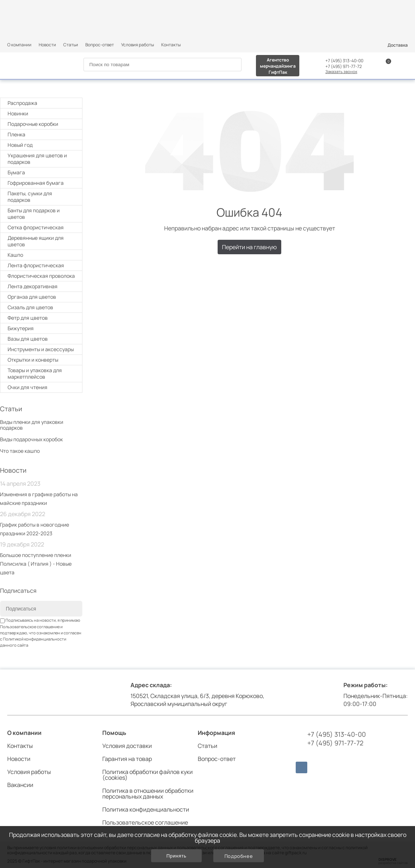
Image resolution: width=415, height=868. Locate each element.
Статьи (71, 45)
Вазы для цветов (28, 339)
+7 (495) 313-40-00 (344, 61)
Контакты (171, 45)
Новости (47, 45)
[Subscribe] (72, 609)
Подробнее (239, 856)
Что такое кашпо (20, 451)
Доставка (398, 45)
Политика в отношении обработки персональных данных (148, 793)
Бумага (42, 172)
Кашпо (15, 255)
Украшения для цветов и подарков (42, 159)
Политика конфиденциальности (146, 809)
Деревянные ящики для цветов (36, 241)
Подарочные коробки (42, 124)
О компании (19, 45)
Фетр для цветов (28, 318)
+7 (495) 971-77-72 (344, 67)
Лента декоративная (33, 286)
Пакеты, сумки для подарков (42, 197)
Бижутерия (21, 328)
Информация (216, 733)
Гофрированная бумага (36, 183)
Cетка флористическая (36, 227)
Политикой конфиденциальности (35, 639)
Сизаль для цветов (30, 307)
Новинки (18, 113)
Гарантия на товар (127, 759)
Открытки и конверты (42, 360)
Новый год (42, 145)
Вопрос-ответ (100, 45)
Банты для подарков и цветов (42, 214)
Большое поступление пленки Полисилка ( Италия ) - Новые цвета (36, 564)
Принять (176, 856)
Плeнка (42, 134)
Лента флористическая (36, 265)
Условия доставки (127, 746)
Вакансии (20, 785)
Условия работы (138, 45)
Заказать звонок (341, 71)
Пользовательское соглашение (30, 627)
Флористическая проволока (41, 276)
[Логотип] (35, 65)
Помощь (114, 733)
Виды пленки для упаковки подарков (32, 425)
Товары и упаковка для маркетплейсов (42, 373)
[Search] (233, 65)
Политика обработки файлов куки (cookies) (147, 775)
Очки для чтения (27, 387)
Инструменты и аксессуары (42, 349)
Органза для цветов (32, 297)
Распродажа (22, 103)
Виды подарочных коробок (31, 439)
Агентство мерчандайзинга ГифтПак (278, 66)
